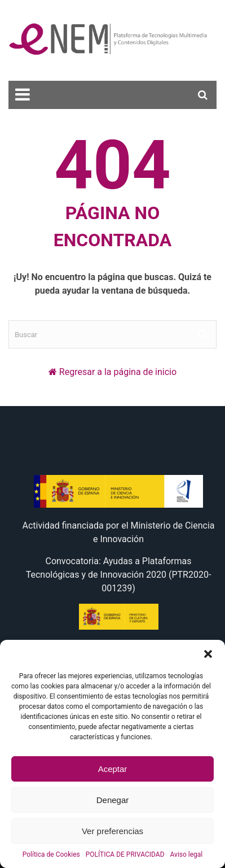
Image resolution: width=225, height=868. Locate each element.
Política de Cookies (51, 854)
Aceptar (113, 769)
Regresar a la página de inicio (118, 372)
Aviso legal (187, 854)
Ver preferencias (112, 831)
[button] (208, 654)
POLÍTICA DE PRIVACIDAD (125, 854)
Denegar (113, 800)
